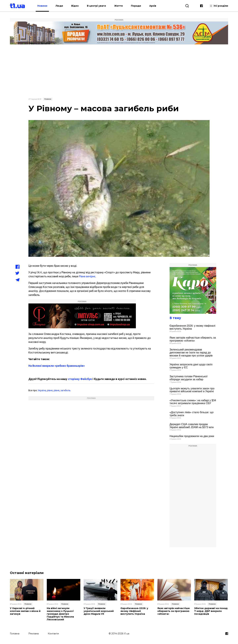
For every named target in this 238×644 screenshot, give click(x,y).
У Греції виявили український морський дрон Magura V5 (99, 611)
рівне (50, 390)
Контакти (53, 634)
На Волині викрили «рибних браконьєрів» (57, 366)
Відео (75, 6)
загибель (66, 390)
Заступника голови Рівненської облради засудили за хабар (189, 378)
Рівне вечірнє (87, 276)
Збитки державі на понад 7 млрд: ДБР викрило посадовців (211, 611)
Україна (42, 390)
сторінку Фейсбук (80, 379)
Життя (118, 6)
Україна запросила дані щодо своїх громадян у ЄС (191, 366)
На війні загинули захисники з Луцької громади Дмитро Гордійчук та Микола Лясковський (60, 614)
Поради (136, 6)
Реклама (34, 634)
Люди (59, 6)
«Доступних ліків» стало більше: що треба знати (192, 414)
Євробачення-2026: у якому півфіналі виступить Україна (192, 327)
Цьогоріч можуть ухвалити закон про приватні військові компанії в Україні (192, 390)
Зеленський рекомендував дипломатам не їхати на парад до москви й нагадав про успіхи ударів (191, 352)
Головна (15, 634)
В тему (175, 318)
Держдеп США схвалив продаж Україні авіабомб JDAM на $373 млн (192, 426)
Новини (42, 6)
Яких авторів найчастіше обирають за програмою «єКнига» (193, 339)
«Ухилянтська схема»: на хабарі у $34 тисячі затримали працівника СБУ (193, 402)
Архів (153, 6)
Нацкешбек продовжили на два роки (192, 436)
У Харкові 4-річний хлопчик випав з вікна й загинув (25, 611)
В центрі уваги (96, 6)
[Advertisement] (119, 71)
